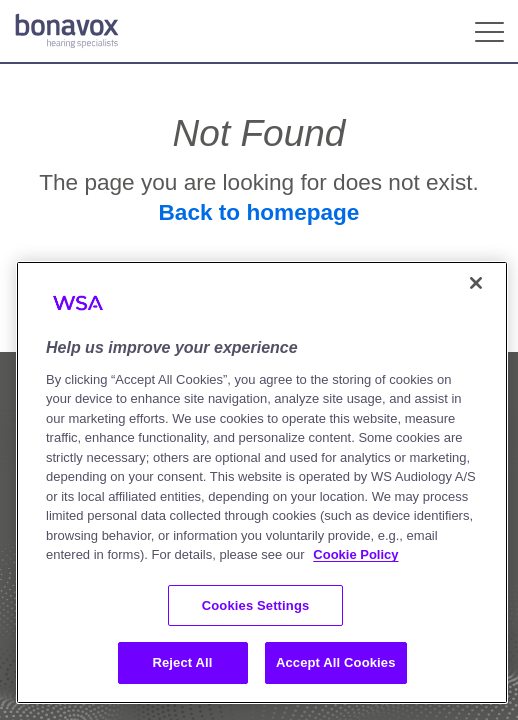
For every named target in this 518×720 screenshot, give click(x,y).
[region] (262, 482)
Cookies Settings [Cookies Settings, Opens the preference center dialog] (256, 605)
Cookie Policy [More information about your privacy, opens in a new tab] (355, 554)
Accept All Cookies (336, 662)
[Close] (476, 283)
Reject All (182, 662)
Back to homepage (259, 212)
